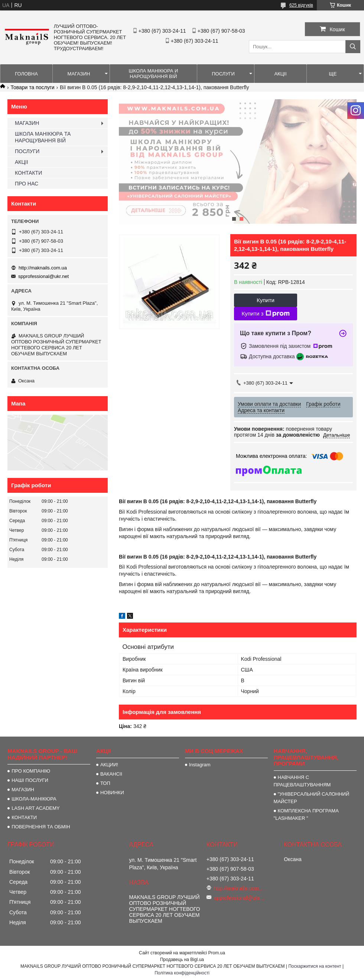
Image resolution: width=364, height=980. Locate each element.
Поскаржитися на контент (315, 966)
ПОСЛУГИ (223, 74)
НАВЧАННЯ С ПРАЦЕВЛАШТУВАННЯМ (302, 781)
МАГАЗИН (79, 74)
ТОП (105, 783)
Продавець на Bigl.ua (182, 960)
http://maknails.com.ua (43, 268)
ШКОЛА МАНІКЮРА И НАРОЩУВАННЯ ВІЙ (154, 74)
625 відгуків (301, 5)
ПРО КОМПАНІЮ (31, 771)
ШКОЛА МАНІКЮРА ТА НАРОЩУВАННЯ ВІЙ (43, 137)
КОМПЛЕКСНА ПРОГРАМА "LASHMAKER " (306, 814)
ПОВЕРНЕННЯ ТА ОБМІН (41, 827)
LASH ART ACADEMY (36, 808)
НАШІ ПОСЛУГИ (30, 780)
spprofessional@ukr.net (43, 276)
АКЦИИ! (109, 765)
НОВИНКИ (112, 793)
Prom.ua (217, 953)
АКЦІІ (280, 74)
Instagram (200, 765)
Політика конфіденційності (182, 973)
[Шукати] (353, 47)
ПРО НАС (27, 184)
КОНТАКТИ (28, 173)
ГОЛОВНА (26, 74)
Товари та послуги (32, 87)
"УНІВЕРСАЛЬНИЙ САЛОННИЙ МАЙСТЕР (312, 798)
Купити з (265, 314)
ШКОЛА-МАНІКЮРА (34, 799)
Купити (266, 300)
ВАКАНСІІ (111, 774)
